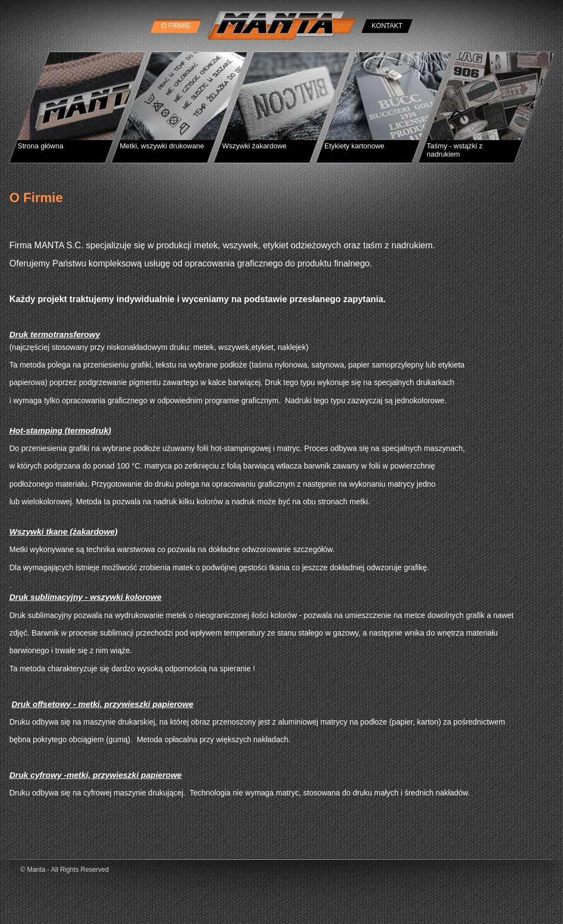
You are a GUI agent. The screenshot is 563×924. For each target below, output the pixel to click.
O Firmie (176, 26)
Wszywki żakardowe (254, 146)
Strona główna (40, 146)
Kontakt (387, 26)
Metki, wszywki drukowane (162, 146)
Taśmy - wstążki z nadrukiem (455, 150)
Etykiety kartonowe (354, 146)
